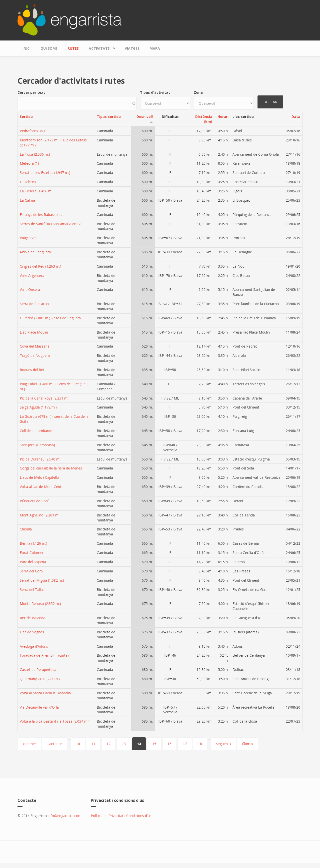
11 (93, 744)
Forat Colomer (32, 553)
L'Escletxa (28, 182)
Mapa (155, 48)
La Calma (27, 200)
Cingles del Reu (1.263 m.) (40, 266)
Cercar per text (31, 92)
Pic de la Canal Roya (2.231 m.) (45, 398)
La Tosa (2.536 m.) (35, 154)
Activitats (100, 47)
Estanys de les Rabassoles (41, 215)
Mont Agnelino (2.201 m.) (40, 515)
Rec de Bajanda (32, 618)
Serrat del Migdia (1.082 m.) (42, 580)
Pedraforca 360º (33, 131)
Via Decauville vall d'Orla (39, 707)
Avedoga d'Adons (34, 646)
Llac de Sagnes (32, 632)
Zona (198, 92)
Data (296, 117)
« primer (29, 744)
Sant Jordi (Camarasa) (37, 445)
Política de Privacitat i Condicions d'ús (121, 816)
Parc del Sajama (33, 562)
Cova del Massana (35, 346)
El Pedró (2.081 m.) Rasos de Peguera (50, 318)
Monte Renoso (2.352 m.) (40, 604)
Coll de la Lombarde (36, 431)
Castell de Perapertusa (38, 669)
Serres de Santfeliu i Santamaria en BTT (52, 224)
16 (169, 744)
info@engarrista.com (65, 816)
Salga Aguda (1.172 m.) (38, 407)
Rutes (73, 48)
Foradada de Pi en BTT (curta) (44, 655)
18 (200, 744)
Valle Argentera (32, 275)
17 (185, 744)
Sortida (26, 117)
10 (78, 744)
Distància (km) (204, 119)
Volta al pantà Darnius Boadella (45, 693)
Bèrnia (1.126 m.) (33, 543)
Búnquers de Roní (34, 501)
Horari (223, 117)
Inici (26, 48)
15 (154, 744)
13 (124, 744)
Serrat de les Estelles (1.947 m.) (45, 173)
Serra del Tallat (32, 590)
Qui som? (49, 48)
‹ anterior (55, 744)
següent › (223, 744)
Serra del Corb (31, 571)
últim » (248, 744)
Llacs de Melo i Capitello (39, 477)
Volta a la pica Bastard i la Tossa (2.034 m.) (55, 721)
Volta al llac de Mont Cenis (41, 487)
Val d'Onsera (30, 289)
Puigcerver (28, 238)
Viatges (132, 48)
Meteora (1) (29, 163)
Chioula (26, 529)
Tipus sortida (109, 117)
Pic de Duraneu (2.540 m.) (41, 459)
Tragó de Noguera (35, 355)
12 (108, 744)
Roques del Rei (32, 370)
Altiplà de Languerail (36, 252)
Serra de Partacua (34, 304)
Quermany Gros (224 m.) (40, 679)
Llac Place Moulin (34, 332)
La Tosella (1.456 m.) (37, 191)
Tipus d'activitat (155, 92)
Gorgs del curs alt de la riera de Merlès (51, 468)
